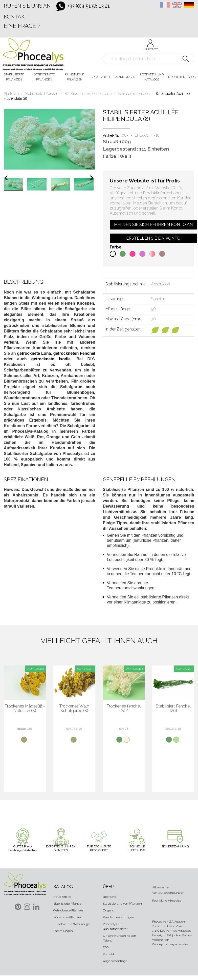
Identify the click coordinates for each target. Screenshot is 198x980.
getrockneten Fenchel (74, 353)
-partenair (179, 944)
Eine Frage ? (22, 26)
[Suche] (148, 59)
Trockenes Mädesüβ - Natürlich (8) (25, 708)
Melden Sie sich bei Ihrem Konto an (153, 225)
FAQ (106, 947)
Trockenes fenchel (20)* (124, 708)
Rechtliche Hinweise (167, 901)
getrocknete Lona (34, 353)
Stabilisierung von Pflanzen (122, 904)
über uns (109, 897)
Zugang (109, 910)
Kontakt (16, 17)
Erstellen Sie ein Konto (153, 238)
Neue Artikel (62, 897)
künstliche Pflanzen (68, 917)
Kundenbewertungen (118, 917)
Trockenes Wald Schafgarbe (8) (74, 708)
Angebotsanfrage (115, 961)
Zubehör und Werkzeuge (72, 924)
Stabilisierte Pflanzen (68, 904)
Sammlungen (63, 931)
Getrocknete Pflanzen (69, 910)
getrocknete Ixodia (51, 359)
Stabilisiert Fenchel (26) (173, 708)
